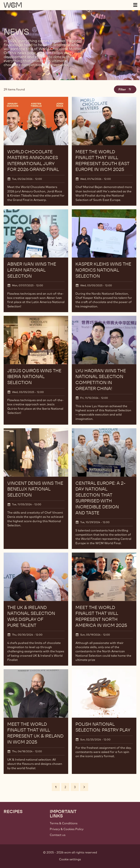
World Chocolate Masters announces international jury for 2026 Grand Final (33, 161)
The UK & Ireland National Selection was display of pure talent (31, 616)
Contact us (58, 835)
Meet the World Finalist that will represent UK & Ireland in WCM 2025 (35, 733)
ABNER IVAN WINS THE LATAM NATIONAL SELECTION (32, 270)
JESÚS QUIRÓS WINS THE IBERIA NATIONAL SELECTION (34, 377)
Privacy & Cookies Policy (67, 829)
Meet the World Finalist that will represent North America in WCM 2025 (101, 616)
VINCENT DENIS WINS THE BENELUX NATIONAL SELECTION (35, 489)
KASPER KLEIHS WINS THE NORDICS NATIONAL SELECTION (103, 270)
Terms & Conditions (64, 823)
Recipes (13, 812)
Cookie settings (70, 859)
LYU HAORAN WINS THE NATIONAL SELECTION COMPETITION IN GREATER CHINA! (101, 380)
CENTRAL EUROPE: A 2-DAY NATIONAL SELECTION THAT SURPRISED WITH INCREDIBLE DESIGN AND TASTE (100, 498)
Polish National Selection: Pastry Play (103, 727)
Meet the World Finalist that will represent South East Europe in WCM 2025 (102, 161)
